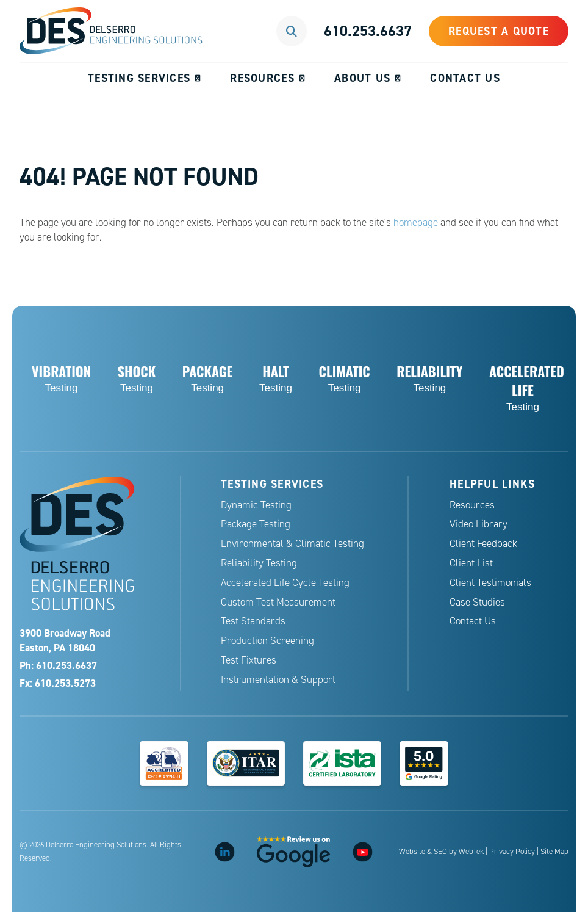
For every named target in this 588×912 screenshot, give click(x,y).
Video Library (479, 524)
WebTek (471, 852)
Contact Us (465, 78)
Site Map (554, 852)
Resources (262, 78)
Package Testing (256, 524)
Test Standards (253, 621)
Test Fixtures (249, 660)
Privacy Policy (512, 852)
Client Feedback (483, 544)
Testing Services (139, 78)
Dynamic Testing (256, 505)
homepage (416, 223)
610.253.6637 (368, 31)
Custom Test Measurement (278, 602)
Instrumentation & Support (278, 680)
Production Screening (267, 641)
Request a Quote (499, 31)
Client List (471, 563)
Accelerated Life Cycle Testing (285, 583)
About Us (362, 78)
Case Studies (477, 602)
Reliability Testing (259, 563)
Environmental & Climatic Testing (292, 544)
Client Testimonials (490, 583)
